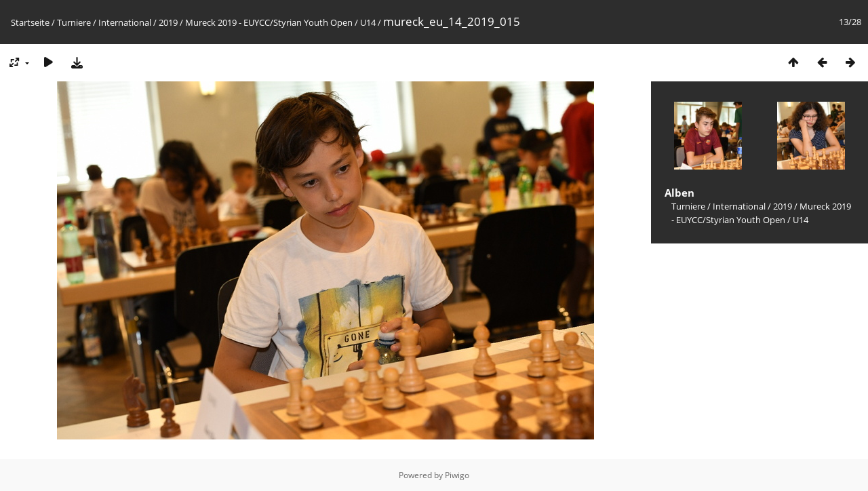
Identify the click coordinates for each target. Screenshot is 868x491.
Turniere (74, 22)
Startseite (30, 22)
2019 (168, 22)
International (125, 22)
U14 (368, 22)
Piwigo (457, 475)
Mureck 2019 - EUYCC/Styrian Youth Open (269, 22)
